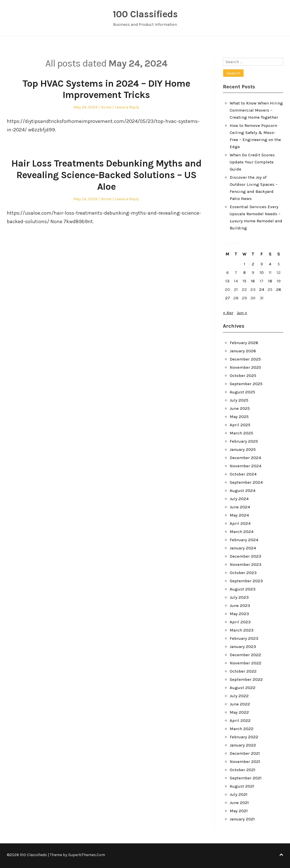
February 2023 (244, 638)
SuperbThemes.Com (87, 855)
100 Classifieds (145, 14)
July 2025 (239, 400)
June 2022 (240, 704)
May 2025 (239, 417)
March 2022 (242, 729)
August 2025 (242, 392)
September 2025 (246, 384)
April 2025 (240, 425)
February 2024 (244, 540)
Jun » (242, 313)
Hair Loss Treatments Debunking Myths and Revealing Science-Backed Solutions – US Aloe (106, 175)
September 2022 (246, 679)
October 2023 (243, 573)
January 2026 (243, 351)
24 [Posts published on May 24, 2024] (262, 289)
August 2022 (243, 688)
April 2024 (240, 523)
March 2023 (242, 630)
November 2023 (246, 564)
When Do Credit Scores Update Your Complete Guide (252, 162)
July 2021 (239, 794)
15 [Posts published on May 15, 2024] (245, 281)
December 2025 (245, 359)
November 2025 (245, 367)
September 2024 (246, 482)
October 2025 (243, 376)
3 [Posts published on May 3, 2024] (262, 264)
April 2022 (240, 720)
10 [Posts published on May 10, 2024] (262, 272)
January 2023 (243, 647)
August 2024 (243, 490)
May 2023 (239, 614)
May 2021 (239, 811)
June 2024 (240, 507)
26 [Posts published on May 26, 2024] (279, 289)
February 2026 (244, 343)
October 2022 (243, 671)
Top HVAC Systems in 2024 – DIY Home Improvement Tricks (106, 89)
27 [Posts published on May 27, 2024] (228, 298)
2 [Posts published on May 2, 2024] (253, 264)
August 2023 (243, 589)
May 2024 (239, 515)
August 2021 (242, 786)
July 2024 (239, 499)
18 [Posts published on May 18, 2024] (270, 281)
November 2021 (245, 762)
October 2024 (243, 474)
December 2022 (245, 655)
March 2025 (241, 433)
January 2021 (242, 819)
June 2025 (240, 408)
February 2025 (244, 441)
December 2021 (245, 753)
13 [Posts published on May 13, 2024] (227, 281)
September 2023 (246, 581)
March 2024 (242, 532)
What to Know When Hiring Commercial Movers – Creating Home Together (256, 110)
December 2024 (245, 458)
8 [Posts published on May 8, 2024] (245, 272)
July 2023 (239, 597)
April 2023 (240, 622)
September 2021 (246, 778)
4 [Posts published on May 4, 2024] (270, 264)
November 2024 (246, 466)
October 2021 (243, 770)
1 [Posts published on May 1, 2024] (245, 264)
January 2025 (243, 449)
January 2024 (243, 548)
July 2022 (239, 696)
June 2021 (239, 803)
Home (106, 107)
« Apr (228, 313)
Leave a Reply (127, 107)
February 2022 (244, 737)
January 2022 (243, 745)
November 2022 (246, 663)
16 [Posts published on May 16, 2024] (253, 281)
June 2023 (240, 605)
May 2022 (239, 712)
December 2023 (245, 556)
